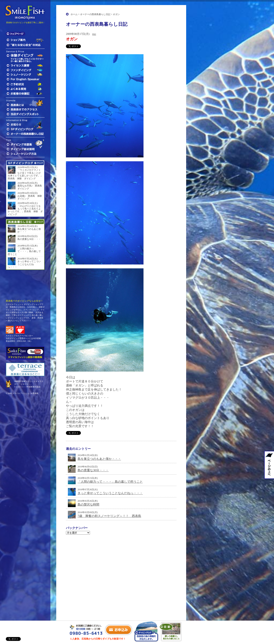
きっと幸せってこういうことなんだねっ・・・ (110, 493)
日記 (94, 34)
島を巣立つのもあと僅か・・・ (99, 459)
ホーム (74, 14)
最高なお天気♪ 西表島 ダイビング (30, 187)
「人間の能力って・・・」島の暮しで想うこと (110, 482)
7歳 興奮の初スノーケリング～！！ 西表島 (109, 516)
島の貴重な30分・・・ (93, 470)
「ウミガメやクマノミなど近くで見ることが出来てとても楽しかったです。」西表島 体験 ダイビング (25, 174)
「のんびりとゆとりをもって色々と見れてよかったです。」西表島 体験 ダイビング (25, 210)
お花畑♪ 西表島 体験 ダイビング (30, 197)
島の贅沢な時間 (88, 504)
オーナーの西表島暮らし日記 (95, 14)
